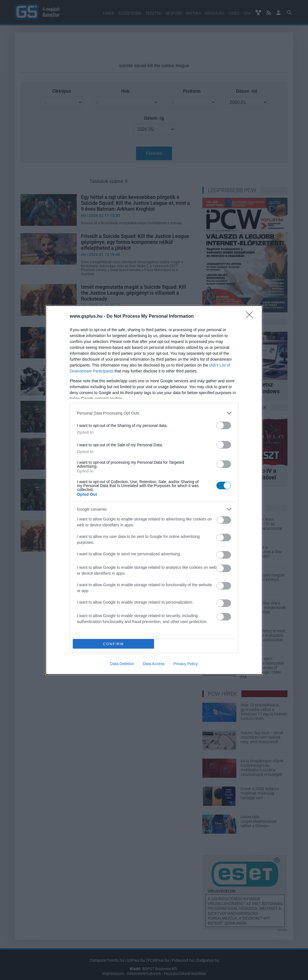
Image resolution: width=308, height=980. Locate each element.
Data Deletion (122, 664)
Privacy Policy (186, 664)
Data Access (154, 664)
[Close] (251, 317)
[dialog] (154, 490)
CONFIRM (113, 644)
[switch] (224, 425)
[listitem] (154, 413)
